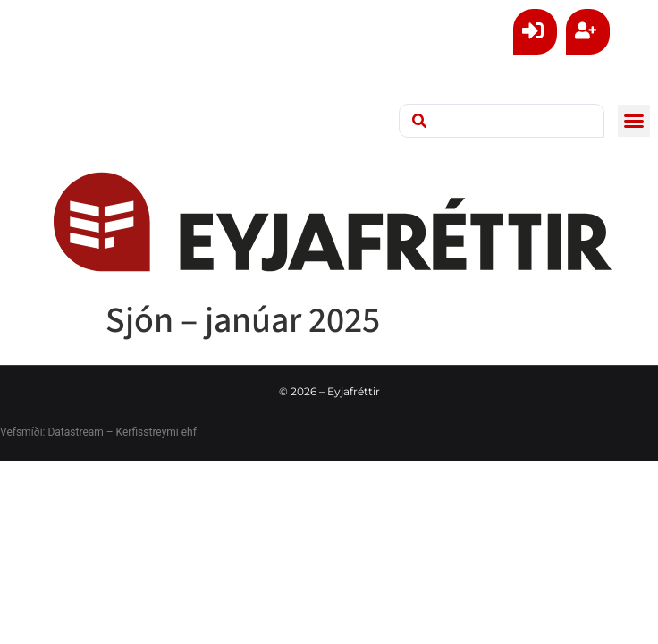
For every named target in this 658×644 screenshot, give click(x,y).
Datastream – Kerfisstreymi (111, 432)
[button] (634, 121)
